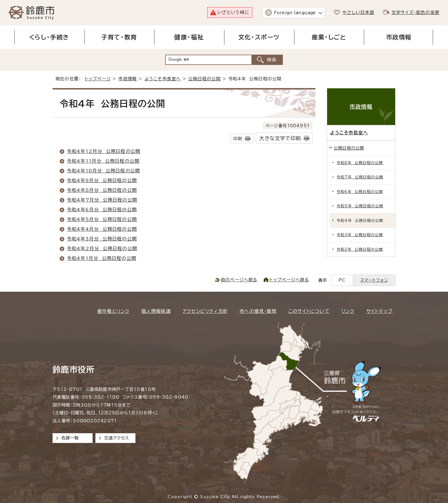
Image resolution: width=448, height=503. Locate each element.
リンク (348, 311)
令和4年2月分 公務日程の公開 (102, 248)
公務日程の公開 (204, 79)
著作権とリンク (113, 311)
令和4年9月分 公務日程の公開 (102, 180)
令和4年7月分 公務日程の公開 (102, 200)
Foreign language (295, 13)
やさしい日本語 (358, 12)
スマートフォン (374, 280)
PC (342, 280)
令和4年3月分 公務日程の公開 (102, 239)
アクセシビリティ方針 (205, 311)
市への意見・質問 (258, 311)
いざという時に (233, 12)
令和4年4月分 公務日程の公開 (102, 229)
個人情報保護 (156, 311)
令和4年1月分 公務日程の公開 (102, 258)
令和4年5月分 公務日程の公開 (102, 219)
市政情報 (128, 79)
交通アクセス (116, 438)
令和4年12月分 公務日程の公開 (104, 151)
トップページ (98, 79)
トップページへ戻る (289, 280)
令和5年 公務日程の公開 (360, 206)
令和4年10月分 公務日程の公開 (103, 171)
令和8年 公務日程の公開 (360, 163)
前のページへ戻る (239, 280)
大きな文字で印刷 (280, 138)
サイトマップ (379, 311)
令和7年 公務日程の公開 (360, 177)
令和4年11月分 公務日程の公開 (103, 161)
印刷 (238, 139)
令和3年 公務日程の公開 (360, 235)
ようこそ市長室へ (163, 79)
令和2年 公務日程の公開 (360, 249)
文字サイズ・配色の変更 (415, 12)
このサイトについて (309, 311)
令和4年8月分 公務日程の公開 (102, 190)
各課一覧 (70, 438)
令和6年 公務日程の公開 (360, 192)
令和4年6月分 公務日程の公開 (102, 210)
